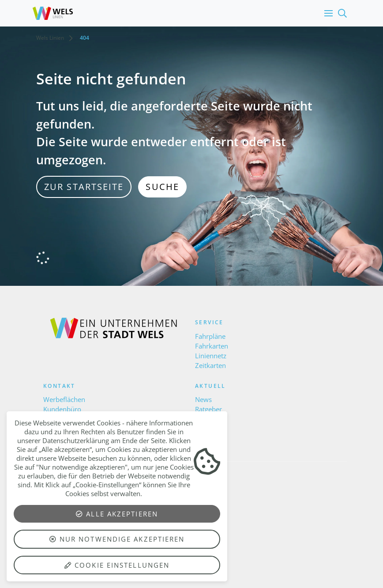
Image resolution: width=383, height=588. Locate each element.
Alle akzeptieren (117, 514)
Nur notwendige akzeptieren (117, 539)
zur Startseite (84, 187)
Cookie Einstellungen (117, 565)
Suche (162, 187)
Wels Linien (50, 38)
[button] (327, 13)
